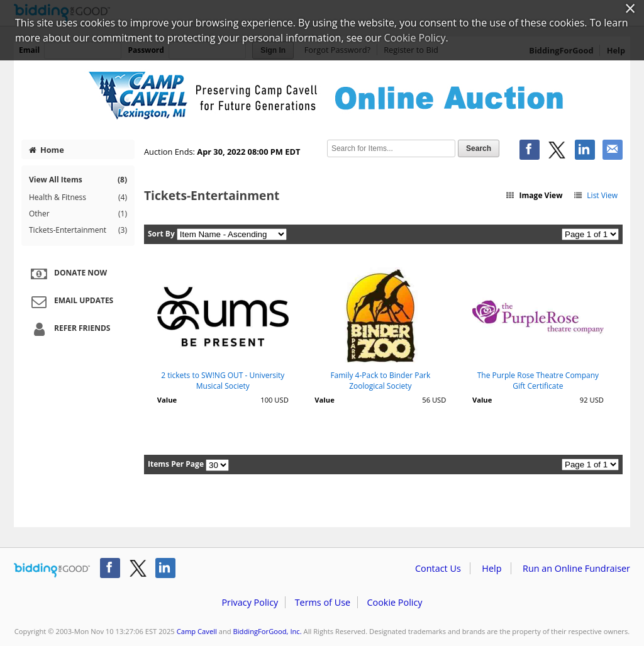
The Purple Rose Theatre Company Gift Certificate (538, 381)
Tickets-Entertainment (78, 230)
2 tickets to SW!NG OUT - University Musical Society (223, 381)
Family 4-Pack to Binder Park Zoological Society (380, 381)
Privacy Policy (250, 602)
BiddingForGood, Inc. (268, 631)
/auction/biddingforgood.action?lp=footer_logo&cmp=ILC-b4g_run (52, 571)
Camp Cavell (197, 631)
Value (167, 400)
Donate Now (67, 274)
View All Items (78, 180)
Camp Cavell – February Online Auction (322, 96)
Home (47, 150)
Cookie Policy (394, 602)
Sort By (161, 234)
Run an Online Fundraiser (576, 568)
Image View (534, 195)
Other (78, 214)
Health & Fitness (78, 198)
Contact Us (438, 568)
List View (595, 195)
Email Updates (70, 301)
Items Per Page (176, 464)
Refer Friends (69, 329)
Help (491, 568)
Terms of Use (323, 602)
